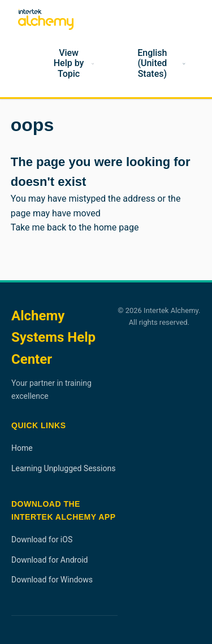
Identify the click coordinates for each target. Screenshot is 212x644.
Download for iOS (42, 539)
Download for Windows (52, 580)
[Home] (21, 64)
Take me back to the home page (75, 227)
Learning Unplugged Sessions (63, 468)
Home (22, 448)
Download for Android (50, 560)
